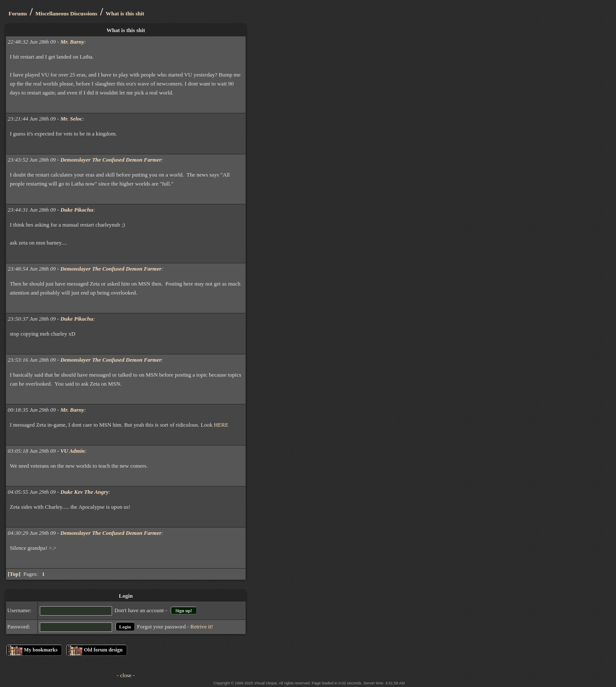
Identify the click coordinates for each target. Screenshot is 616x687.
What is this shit (125, 13)
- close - (126, 675)
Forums (18, 13)
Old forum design (103, 650)
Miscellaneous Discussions (67, 13)
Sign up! (184, 610)
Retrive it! (202, 627)
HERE (221, 425)
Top (14, 574)
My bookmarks (41, 650)
